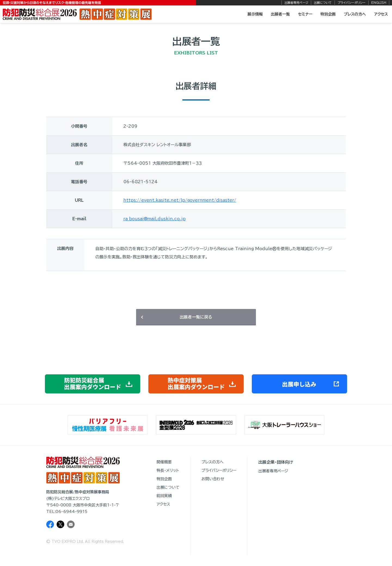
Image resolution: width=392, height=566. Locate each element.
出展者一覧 (280, 14)
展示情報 (255, 14)
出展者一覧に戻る (196, 317)
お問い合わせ (213, 479)
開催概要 (164, 462)
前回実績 (164, 496)
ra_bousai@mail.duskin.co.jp (154, 219)
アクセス (381, 14)
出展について (323, 3)
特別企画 (328, 14)
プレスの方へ (355, 14)
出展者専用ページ (296, 3)
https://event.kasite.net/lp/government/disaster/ (180, 200)
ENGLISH (379, 3)
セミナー (305, 14)
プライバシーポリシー (352, 3)
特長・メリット (168, 470)
